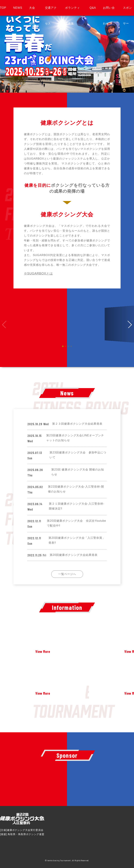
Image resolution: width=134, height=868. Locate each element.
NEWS (18, 8)
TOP (3, 8)
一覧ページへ (67, 574)
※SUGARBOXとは (38, 273)
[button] (130, 324)
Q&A (93, 8)
